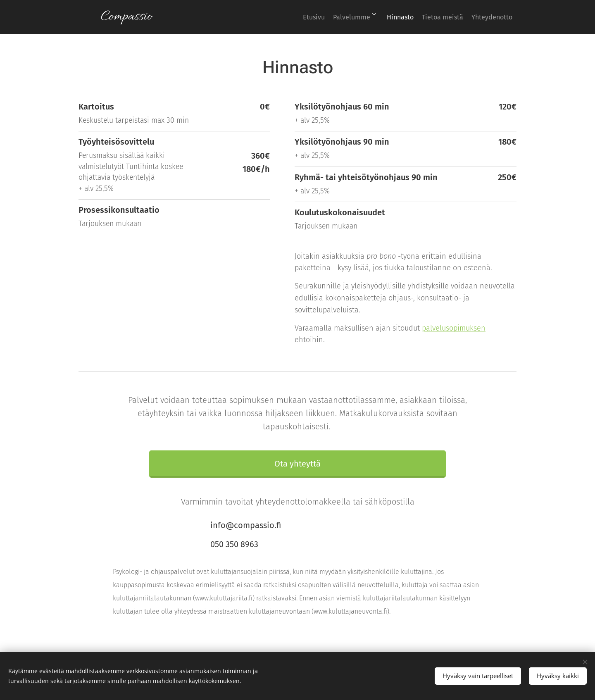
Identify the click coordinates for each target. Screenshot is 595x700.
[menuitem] (287, 17)
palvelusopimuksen (454, 328)
